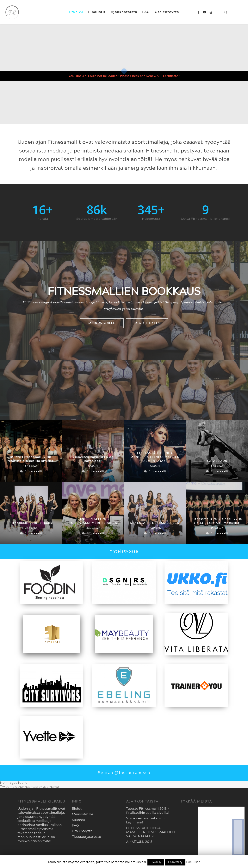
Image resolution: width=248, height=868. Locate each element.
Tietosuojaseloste (86, 837)
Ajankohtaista (124, 12)
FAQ (146, 12)
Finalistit (97, 12)
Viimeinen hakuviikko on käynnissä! (93, 459)
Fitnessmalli (34, 471)
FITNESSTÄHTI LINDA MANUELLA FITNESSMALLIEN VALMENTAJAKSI (155, 457)
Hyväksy (156, 862)
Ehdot (77, 809)
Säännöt (79, 820)
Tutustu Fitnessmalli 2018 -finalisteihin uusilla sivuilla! (31, 459)
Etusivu (76, 12)
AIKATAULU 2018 (217, 461)
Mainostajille (83, 814)
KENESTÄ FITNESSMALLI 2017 (155, 523)
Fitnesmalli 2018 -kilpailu (31, 523)
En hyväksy (175, 862)
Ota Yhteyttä (167, 12)
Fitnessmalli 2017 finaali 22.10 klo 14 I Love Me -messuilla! (217, 521)
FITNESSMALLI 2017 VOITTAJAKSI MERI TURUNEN (93, 521)
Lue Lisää (193, 862)
